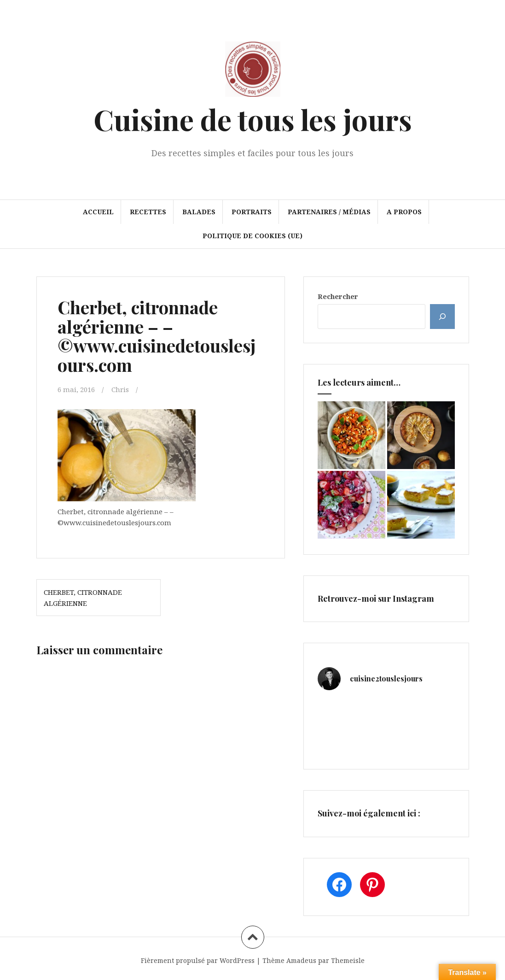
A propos (404, 212)
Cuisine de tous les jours (253, 119)
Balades (199, 212)
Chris (120, 389)
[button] (127, 455)
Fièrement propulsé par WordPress (198, 960)
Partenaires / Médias (329, 212)
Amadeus (301, 960)
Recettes (148, 212)
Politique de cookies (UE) (252, 236)
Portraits (252, 212)
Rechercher (338, 296)
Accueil (98, 212)
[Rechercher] (442, 317)
